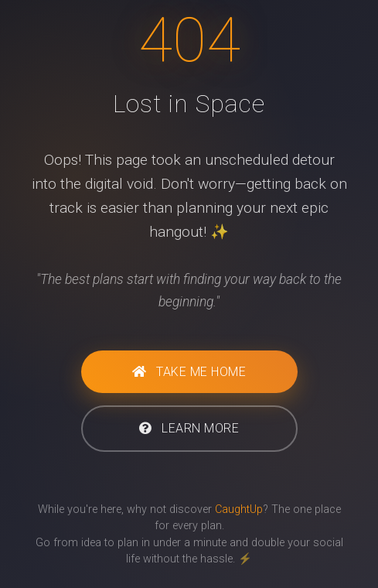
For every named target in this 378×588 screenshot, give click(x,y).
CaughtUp (239, 509)
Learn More (189, 428)
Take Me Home (189, 372)
